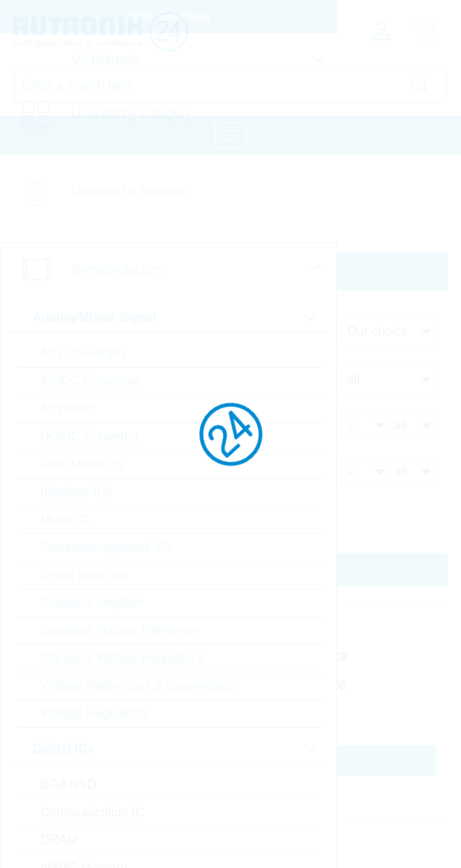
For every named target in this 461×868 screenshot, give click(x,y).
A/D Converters (83, 353)
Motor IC (64, 519)
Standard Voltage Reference (120, 630)
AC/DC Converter (89, 381)
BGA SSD (68, 785)
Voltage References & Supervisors (137, 686)
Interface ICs (76, 492)
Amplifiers (68, 409)
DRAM (59, 840)
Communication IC (93, 812)
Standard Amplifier (92, 603)
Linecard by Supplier (129, 191)
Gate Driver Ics (83, 464)
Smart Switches (84, 575)
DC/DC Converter (90, 436)
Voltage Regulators (94, 713)
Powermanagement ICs (106, 547)
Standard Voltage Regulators (121, 658)
